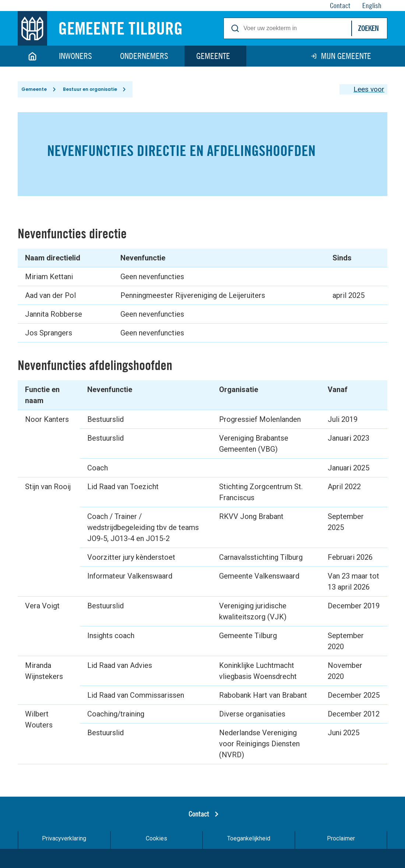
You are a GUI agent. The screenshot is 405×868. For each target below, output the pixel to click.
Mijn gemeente (346, 56)
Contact (199, 818)
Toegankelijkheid (249, 843)
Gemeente (213, 56)
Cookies (156, 843)
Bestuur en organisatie (94, 91)
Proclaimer (341, 843)
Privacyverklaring (64, 843)
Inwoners (75, 56)
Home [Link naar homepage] (32, 56)
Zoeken (368, 28)
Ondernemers (144, 56)
